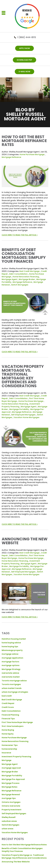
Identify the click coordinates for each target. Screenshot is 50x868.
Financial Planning (10, 715)
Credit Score (8, 707)
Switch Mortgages (20, 285)
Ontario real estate (11, 806)
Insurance (6, 753)
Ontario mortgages (11, 802)
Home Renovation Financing (26, 277)
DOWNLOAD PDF (24, 60)
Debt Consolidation (18, 274)
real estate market (11, 677)
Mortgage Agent (10, 279)
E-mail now (24, 72)
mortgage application (12, 658)
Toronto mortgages (11, 684)
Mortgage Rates (10, 787)
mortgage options (11, 665)
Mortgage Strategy (11, 669)
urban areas (8, 829)
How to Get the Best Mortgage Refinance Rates (24, 141)
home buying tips (10, 647)
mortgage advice (10, 654)
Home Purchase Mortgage (32, 154)
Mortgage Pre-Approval (13, 779)
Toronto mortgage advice (14, 681)
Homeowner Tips (10, 745)
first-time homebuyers (13, 726)
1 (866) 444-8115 (27, 37)
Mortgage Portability (19, 409)
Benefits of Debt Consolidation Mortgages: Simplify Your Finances (24, 256)
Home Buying (8, 730)
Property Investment (12, 810)
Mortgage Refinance (11, 157)
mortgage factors (10, 662)
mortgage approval (11, 768)
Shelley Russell (9, 817)
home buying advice (11, 643)
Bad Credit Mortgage (29, 271)
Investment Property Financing (16, 757)
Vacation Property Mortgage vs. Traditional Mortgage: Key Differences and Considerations (23, 376)
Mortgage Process (11, 783)
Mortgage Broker (27, 279)
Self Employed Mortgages (23, 415)
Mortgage (7, 760)
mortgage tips (9, 798)
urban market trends (12, 688)
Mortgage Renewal (11, 795)
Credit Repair (8, 703)
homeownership (9, 749)
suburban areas (9, 821)
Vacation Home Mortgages (26, 417)
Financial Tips (8, 719)
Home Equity (8, 734)
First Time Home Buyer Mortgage (17, 722)
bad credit (7, 696)
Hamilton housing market (14, 639)
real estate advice (10, 673)
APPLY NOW (24, 48)
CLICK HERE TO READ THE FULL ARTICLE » (20, 235)
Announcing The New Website (25, 541)
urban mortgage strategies (15, 692)
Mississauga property (12, 650)
